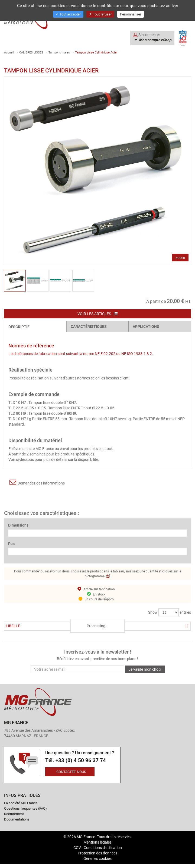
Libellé (13, 626)
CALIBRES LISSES (31, 52)
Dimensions (18, 525)
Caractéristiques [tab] (89, 326)
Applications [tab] (146, 326)
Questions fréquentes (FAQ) (25, 808)
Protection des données (97, 853)
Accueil (9, 52)
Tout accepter (68, 14)
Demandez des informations (37, 482)
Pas (11, 544)
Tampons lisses (59, 52)
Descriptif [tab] (19, 327)
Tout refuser (100, 14)
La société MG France (21, 803)
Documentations (17, 819)
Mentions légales (97, 842)
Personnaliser (131, 14)
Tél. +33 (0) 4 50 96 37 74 (76, 760)
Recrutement (14, 814)
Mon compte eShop (155, 40)
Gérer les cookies (97, 858)
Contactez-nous (71, 772)
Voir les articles (97, 314)
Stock (58, 626)
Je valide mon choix (145, 669)
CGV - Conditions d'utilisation (98, 848)
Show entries (170, 612)
